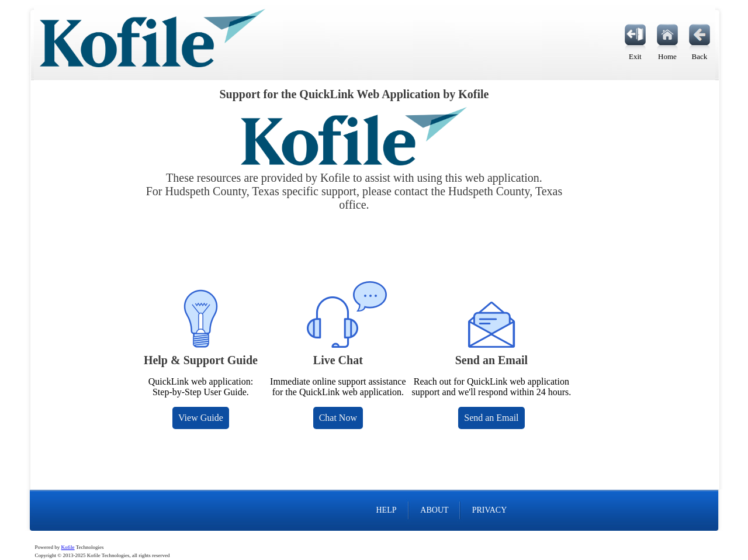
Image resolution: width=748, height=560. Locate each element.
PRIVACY (490, 510)
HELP (386, 510)
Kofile (68, 547)
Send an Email (491, 418)
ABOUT (434, 510)
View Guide (201, 418)
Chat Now (338, 418)
